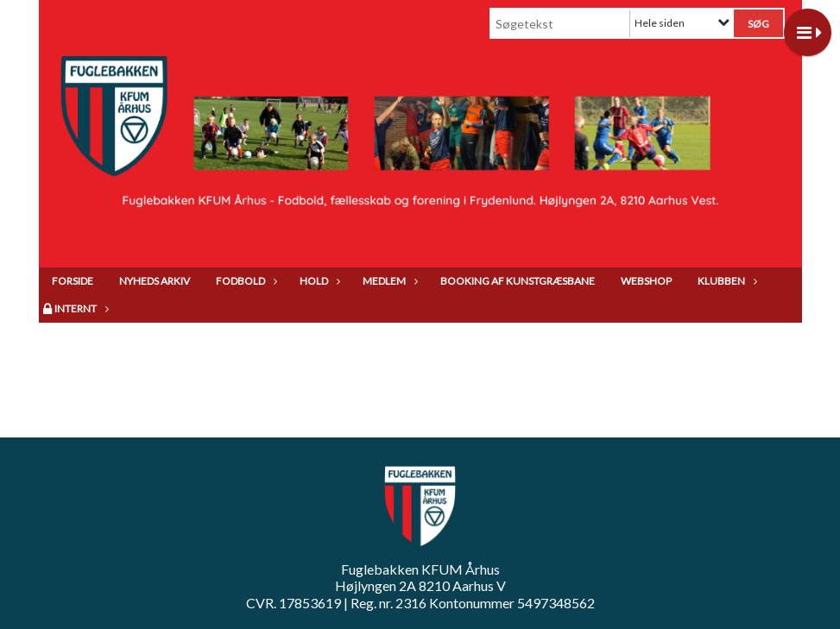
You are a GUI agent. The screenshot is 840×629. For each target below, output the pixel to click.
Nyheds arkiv (155, 281)
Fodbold (245, 281)
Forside (73, 281)
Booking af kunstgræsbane (518, 281)
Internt (80, 308)
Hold (318, 281)
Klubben (726, 281)
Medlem (388, 281)
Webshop (646, 281)
